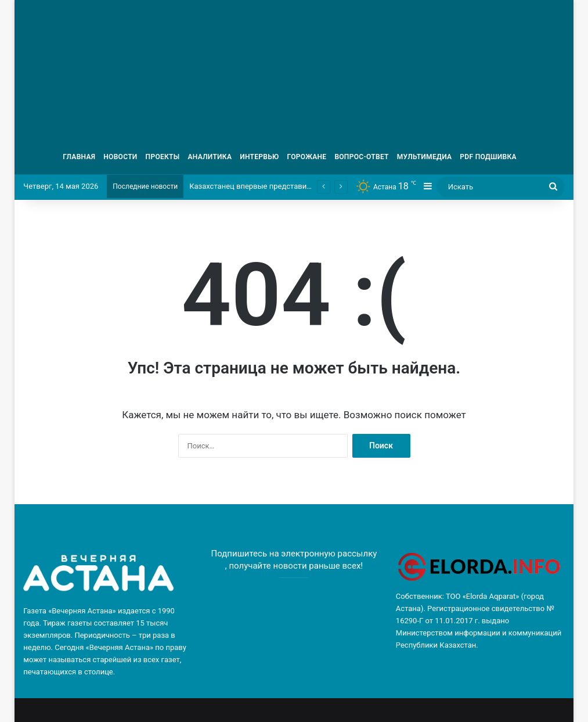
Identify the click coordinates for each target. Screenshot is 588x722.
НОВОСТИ (120, 157)
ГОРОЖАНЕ (307, 157)
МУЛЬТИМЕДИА (425, 157)
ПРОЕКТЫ (163, 157)
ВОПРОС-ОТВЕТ (361, 157)
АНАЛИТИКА (210, 157)
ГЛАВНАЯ (79, 157)
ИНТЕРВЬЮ (259, 157)
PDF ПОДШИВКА (488, 157)
